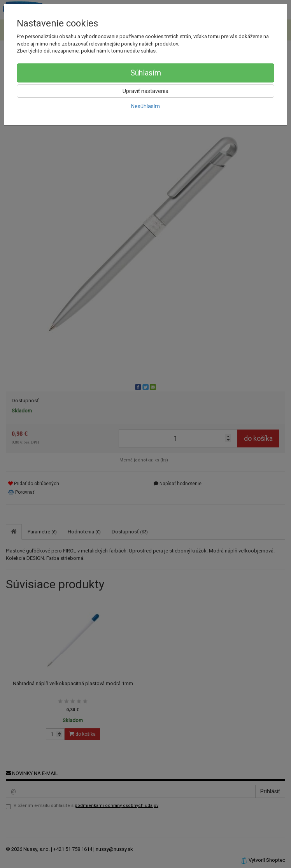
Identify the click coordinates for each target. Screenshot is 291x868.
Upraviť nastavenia (145, 91)
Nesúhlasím (145, 106)
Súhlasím (146, 73)
